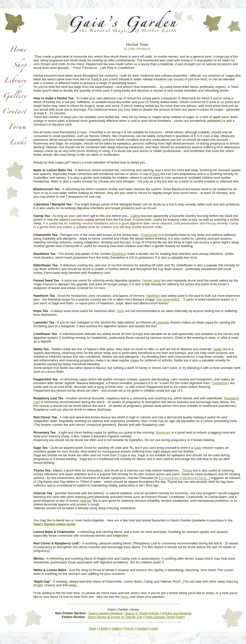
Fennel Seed (151, 280)
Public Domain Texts (159, 617)
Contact (142, 628)
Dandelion (119, 254)
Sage (198, 448)
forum (125, 597)
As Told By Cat (131, 617)
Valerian (86, 501)
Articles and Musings (177, 613)
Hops (120, 311)
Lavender (163, 322)
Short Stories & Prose (103, 617)
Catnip (136, 216)
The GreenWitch (168, 299)
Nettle (218, 349)
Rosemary (163, 432)
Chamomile (149, 235)
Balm (156, 174)
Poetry (180, 617)
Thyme (187, 470)
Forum (129, 628)
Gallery (117, 628)
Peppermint (221, 383)
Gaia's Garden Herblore (106, 613)
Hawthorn (153, 296)
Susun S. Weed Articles (142, 613)
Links (154, 628)
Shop (92, 628)
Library (104, 628)
